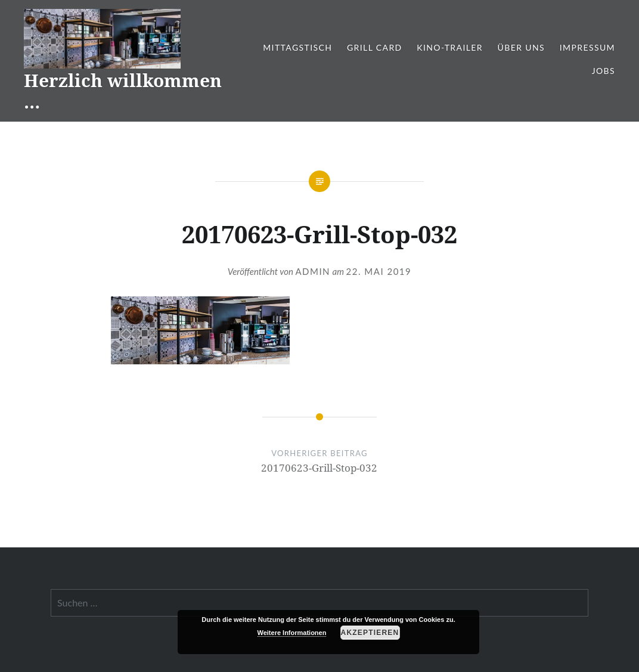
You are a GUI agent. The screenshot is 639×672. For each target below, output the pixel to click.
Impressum (587, 47)
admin (313, 271)
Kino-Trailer (450, 47)
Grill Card (375, 47)
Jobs (604, 71)
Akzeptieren (370, 633)
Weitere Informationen (292, 633)
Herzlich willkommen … (123, 91)
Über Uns (522, 47)
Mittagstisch (297, 47)
